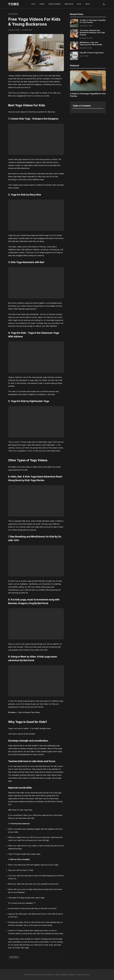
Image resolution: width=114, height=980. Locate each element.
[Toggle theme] (104, 4)
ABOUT (88, 4)
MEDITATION (69, 4)
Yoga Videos (13, 14)
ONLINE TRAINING (55, 4)
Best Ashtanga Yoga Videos (29, 712)
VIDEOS (42, 4)
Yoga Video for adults (39, 93)
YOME (14, 4)
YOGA (33, 4)
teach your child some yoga (34, 815)
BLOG (79, 4)
